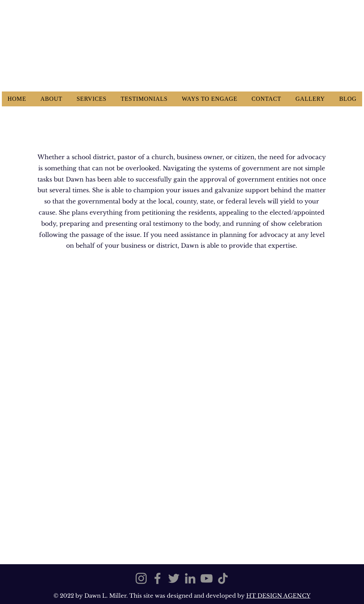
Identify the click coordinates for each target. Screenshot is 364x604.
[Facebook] (157, 578)
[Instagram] (141, 578)
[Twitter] (174, 578)
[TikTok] (223, 578)
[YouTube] (207, 578)
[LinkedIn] (190, 578)
